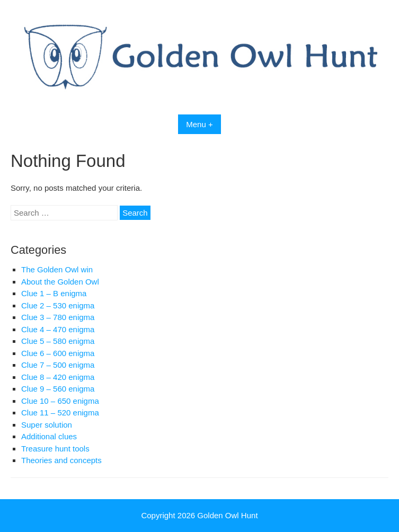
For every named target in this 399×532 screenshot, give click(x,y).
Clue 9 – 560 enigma (58, 389)
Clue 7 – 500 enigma (58, 365)
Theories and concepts (61, 460)
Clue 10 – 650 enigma (60, 401)
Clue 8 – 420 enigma (58, 377)
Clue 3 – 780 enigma (58, 317)
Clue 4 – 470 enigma (58, 329)
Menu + (199, 124)
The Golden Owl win (57, 269)
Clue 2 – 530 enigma (58, 305)
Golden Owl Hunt (227, 515)
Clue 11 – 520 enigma (60, 413)
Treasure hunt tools (55, 449)
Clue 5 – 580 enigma (58, 341)
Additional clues (49, 436)
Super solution (47, 425)
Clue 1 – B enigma (54, 293)
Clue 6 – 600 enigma (58, 353)
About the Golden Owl (60, 282)
